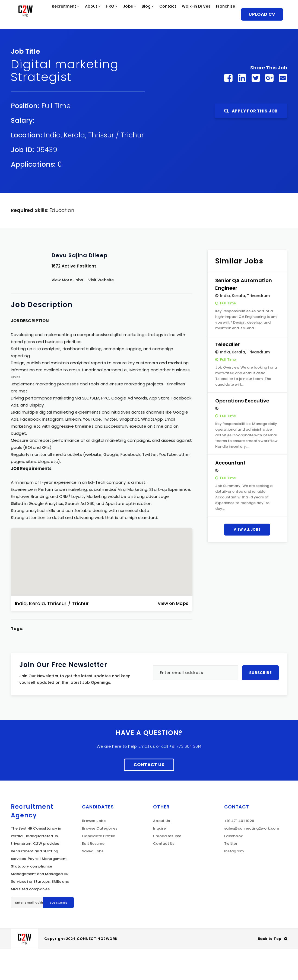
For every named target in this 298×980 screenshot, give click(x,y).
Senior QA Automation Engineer (244, 315)
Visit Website (101, 311)
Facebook (233, 867)
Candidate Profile (99, 867)
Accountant (231, 494)
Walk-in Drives (31, 45)
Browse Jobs (94, 852)
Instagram (234, 882)
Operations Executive (242, 432)
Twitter (231, 874)
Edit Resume (93, 874)
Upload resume (167, 867)
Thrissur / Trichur (116, 166)
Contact (196, 15)
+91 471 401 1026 (239, 852)
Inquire (159, 859)
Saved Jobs (93, 882)
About (109, 15)
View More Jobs (67, 311)
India (52, 166)
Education (62, 241)
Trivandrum (259, 327)
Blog (171, 15)
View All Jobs (247, 560)
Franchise (65, 45)
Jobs (150, 15)
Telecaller (228, 375)
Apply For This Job (251, 142)
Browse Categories (100, 859)
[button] (102, 588)
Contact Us (149, 796)
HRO (130, 15)
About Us (161, 852)
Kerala (74, 166)
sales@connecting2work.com (252, 859)
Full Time (56, 137)
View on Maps (173, 634)
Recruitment (77, 15)
